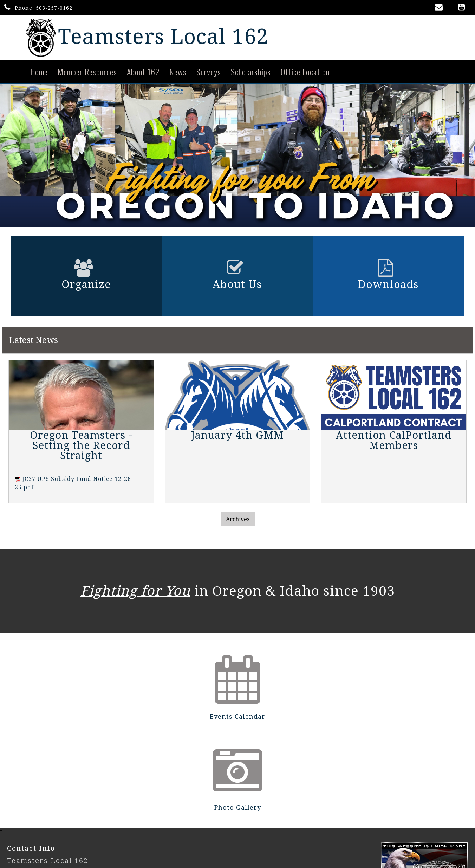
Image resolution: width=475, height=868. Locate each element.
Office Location (305, 73)
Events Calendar (124, 756)
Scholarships (251, 73)
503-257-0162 (54, 8)
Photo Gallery (313, 756)
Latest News (34, 342)
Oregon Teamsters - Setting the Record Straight (81, 447)
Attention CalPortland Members (394, 442)
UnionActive (67, 836)
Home (39, 73)
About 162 (143, 73)
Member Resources (87, 73)
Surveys (209, 73)
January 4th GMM (237, 437)
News (178, 73)
